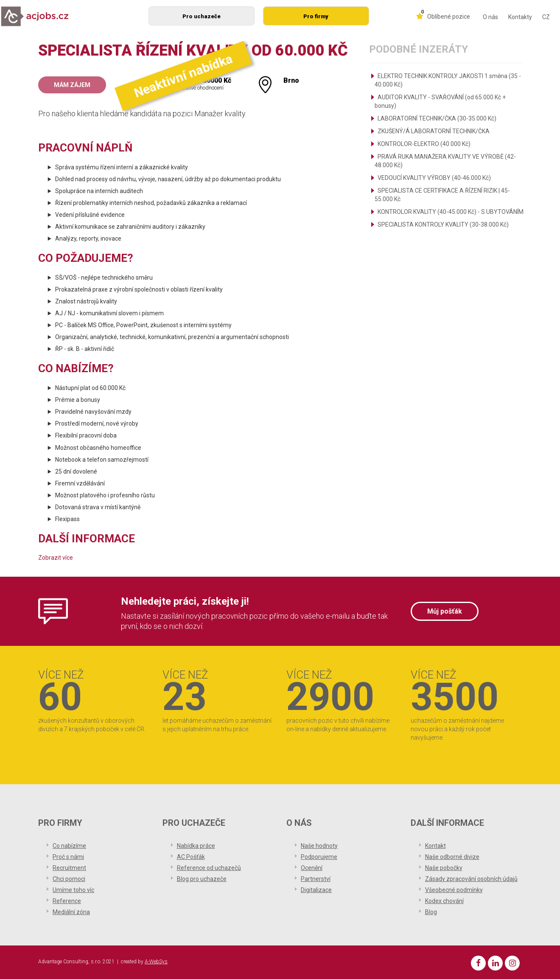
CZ (546, 17)
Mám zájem (72, 85)
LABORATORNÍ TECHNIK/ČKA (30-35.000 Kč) (437, 118)
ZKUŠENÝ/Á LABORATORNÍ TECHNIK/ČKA (434, 131)
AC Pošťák (191, 857)
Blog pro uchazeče (202, 879)
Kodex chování (444, 901)
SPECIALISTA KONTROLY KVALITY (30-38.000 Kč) (443, 224)
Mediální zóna (71, 912)
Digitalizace (316, 890)
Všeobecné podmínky (454, 890)
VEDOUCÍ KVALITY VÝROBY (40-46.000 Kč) (434, 178)
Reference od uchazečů (209, 868)
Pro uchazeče (202, 16)
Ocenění (312, 868)
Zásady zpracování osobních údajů (471, 879)
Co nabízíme (69, 846)
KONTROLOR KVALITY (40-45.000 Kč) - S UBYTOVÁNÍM (451, 212)
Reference (67, 901)
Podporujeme (319, 857)
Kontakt (435, 846)
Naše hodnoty (319, 846)
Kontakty (520, 17)
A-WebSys (156, 962)
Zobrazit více (56, 558)
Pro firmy (316, 16)
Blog (431, 912)
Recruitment (69, 868)
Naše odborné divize (452, 857)
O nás (490, 17)
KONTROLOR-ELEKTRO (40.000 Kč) (424, 144)
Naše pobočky (444, 868)
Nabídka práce (196, 846)
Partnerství (316, 879)
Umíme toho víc (73, 890)
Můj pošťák (445, 611)
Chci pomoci (69, 879)
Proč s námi (68, 857)
